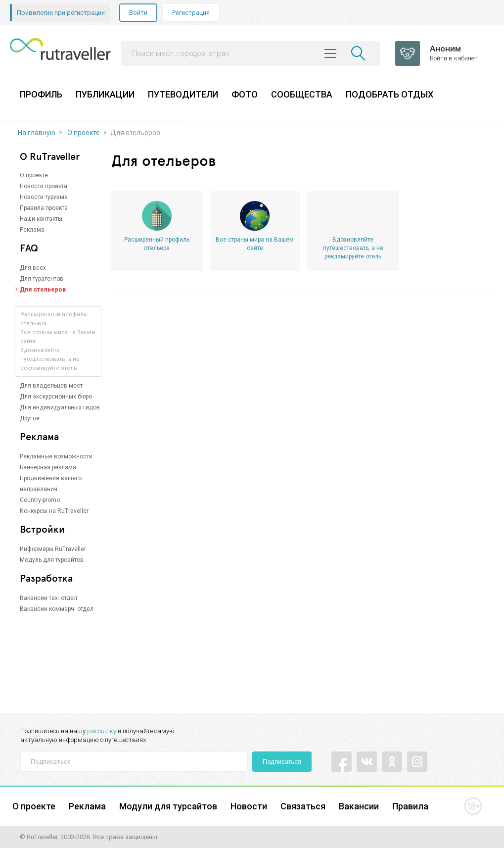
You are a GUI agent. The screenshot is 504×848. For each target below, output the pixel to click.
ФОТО (245, 94)
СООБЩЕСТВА (302, 94)
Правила (410, 806)
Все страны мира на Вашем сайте (255, 244)
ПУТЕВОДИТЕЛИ (183, 94)
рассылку (102, 731)
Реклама (32, 230)
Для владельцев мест (51, 386)
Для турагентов (42, 279)
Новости (249, 806)
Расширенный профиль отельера (157, 244)
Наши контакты (41, 219)
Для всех (33, 268)
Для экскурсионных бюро (56, 397)
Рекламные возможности (56, 456)
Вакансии (359, 806)
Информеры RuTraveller (53, 549)
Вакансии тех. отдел (48, 598)
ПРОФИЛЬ (41, 94)
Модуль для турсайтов (52, 560)
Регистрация (191, 13)
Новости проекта (44, 186)
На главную (37, 133)
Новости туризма (44, 197)
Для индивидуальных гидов (60, 407)
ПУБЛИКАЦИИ (105, 94)
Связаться (303, 806)
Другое (30, 418)
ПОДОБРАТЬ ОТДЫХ (389, 94)
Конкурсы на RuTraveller (54, 511)
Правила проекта (44, 208)
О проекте (84, 133)
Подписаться (282, 762)
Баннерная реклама (48, 467)
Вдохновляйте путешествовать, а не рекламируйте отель (50, 359)
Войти (138, 13)
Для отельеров (43, 290)
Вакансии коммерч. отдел (57, 609)
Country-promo (40, 500)
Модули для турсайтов (168, 806)
